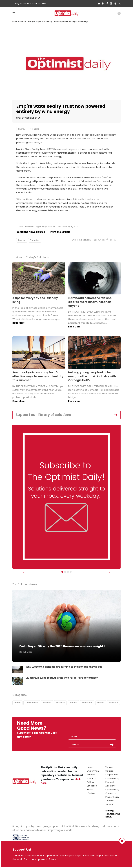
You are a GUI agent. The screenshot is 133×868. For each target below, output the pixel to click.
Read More (19, 323)
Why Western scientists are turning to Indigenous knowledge (64, 667)
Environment (32, 703)
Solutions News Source (31, 232)
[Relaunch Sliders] (71, 572)
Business (60, 703)
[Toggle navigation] (14, 13)
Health (101, 703)
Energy (31, 21)
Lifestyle (113, 703)
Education (87, 703)
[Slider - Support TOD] (68, 572)
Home (15, 21)
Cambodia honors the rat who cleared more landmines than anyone (90, 302)
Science (23, 21)
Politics (73, 703)
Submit (112, 745)
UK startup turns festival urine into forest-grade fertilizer (62, 678)
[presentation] (86, 727)
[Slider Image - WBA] (65, 572)
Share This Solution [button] (28, 118)
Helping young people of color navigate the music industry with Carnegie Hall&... (92, 376)
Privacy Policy (112, 797)
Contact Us (111, 793)
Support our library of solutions (43, 415)
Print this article (60, 232)
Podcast (110, 782)
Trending (35, 129)
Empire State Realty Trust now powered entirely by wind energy (62, 21)
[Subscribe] (62, 572)
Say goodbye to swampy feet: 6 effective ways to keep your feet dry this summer (38, 376)
